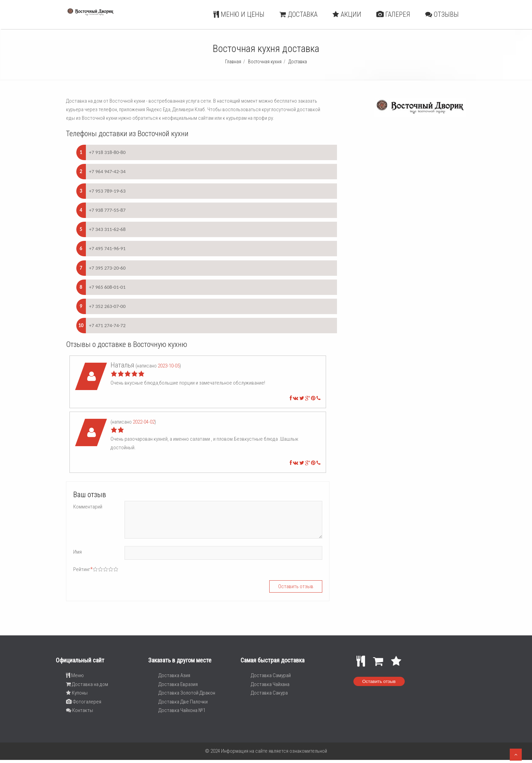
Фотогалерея (84, 702)
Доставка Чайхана (270, 684)
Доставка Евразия (178, 684)
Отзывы (442, 14)
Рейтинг (83, 569)
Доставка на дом (87, 684)
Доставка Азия (174, 675)
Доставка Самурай (271, 675)
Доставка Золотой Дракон (187, 693)
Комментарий (88, 507)
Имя (77, 552)
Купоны (77, 693)
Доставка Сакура (269, 693)
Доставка (299, 14)
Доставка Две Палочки (183, 702)
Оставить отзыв (379, 681)
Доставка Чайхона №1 (182, 710)
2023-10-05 (169, 366)
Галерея (393, 14)
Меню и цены (239, 14)
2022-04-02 (144, 422)
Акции (347, 14)
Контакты (80, 710)
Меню (75, 675)
